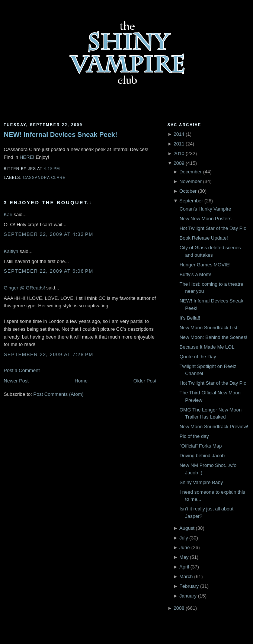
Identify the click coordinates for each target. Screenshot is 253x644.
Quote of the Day (198, 357)
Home (81, 381)
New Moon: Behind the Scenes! (213, 337)
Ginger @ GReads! (24, 288)
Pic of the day (194, 436)
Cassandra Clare (44, 178)
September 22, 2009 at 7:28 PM (49, 354)
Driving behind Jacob (202, 456)
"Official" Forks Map (201, 446)
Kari (8, 214)
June (185, 547)
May (184, 557)
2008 (179, 608)
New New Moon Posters (205, 219)
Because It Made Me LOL (207, 347)
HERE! (27, 157)
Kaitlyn (11, 251)
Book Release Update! (204, 238)
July (184, 538)
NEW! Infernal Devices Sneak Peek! (60, 135)
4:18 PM (52, 169)
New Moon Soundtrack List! (209, 328)
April (184, 567)
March (186, 576)
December (190, 172)
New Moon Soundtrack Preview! (214, 427)
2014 (179, 134)
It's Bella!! (190, 318)
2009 (179, 163)
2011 (179, 144)
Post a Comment (22, 370)
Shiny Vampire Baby (201, 482)
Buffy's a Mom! (195, 274)
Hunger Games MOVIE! (205, 265)
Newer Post (16, 381)
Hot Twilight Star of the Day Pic (213, 228)
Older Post (145, 381)
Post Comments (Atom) (59, 394)
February (189, 586)
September (191, 201)
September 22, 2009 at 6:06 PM (49, 271)
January (188, 596)
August (187, 528)
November (190, 181)
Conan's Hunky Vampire (205, 209)
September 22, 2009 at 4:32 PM (49, 234)
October (188, 191)
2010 (179, 153)
